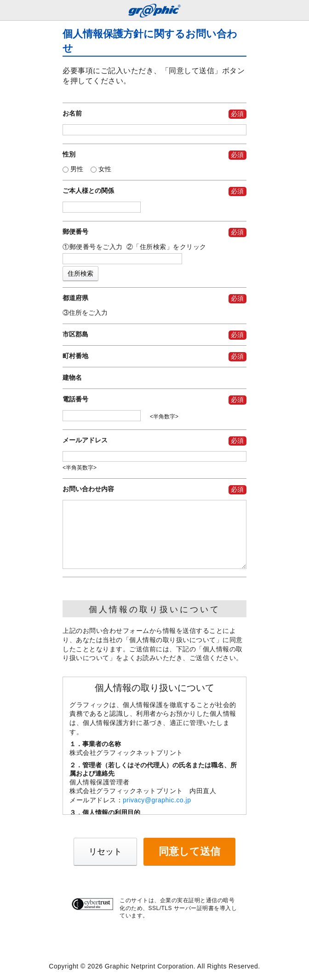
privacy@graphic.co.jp (157, 800)
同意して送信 (189, 851)
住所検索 (80, 273)
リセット (105, 852)
